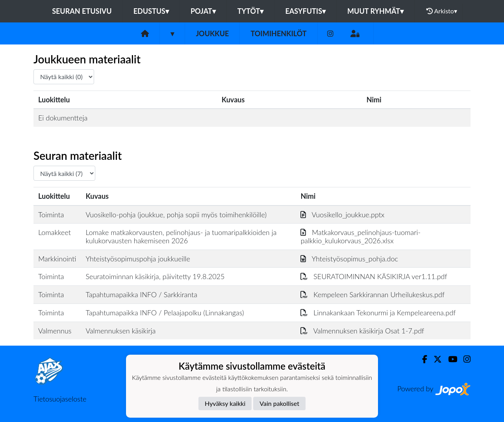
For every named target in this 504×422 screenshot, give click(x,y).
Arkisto (442, 11)
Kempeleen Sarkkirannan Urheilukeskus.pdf (372, 294)
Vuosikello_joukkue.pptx (342, 215)
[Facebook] (422, 359)
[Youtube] (449, 359)
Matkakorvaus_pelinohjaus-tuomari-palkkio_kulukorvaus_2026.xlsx (360, 236)
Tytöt (251, 11)
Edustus (151, 11)
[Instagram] (330, 34)
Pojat (203, 11)
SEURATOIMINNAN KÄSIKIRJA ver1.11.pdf (374, 276)
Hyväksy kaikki (225, 403)
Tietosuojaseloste (60, 399)
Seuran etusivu (82, 11)
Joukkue (212, 33)
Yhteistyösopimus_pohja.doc (349, 259)
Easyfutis (305, 11)
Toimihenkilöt (278, 33)
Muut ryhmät (375, 11)
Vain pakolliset (279, 403)
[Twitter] (435, 359)
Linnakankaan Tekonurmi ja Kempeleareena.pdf (378, 313)
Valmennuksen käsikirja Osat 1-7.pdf (362, 331)
